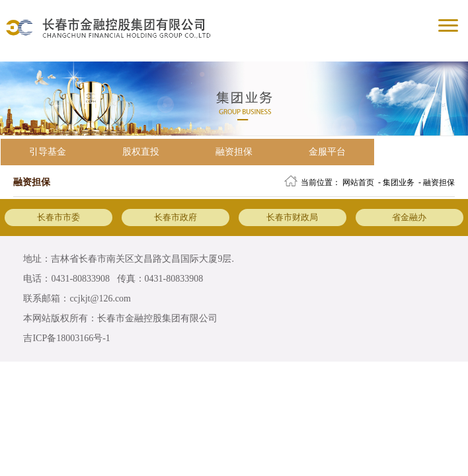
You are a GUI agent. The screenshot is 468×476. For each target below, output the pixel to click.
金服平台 (327, 152)
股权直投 (141, 152)
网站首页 (358, 182)
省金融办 (409, 218)
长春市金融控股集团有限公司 (157, 318)
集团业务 (399, 182)
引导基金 (48, 152)
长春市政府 (175, 218)
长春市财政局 (292, 218)
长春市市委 (58, 218)
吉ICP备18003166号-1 (66, 338)
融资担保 (234, 152)
